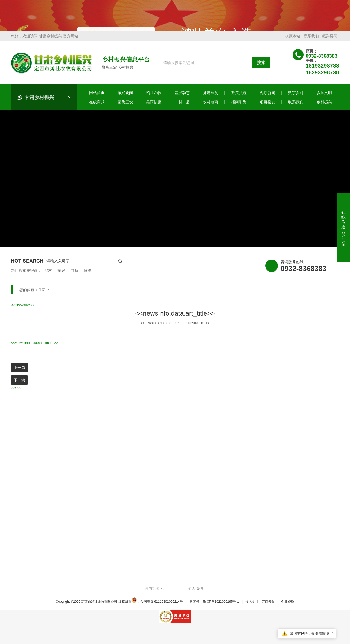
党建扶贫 (211, 96)
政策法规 (239, 96)
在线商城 (97, 106)
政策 (87, 274)
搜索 (261, 66)
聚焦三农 (125, 106)
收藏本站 (293, 40)
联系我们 (311, 40)
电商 (74, 274)
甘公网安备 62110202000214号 (157, 605)
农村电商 (211, 106)
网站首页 (97, 96)
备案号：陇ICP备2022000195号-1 (214, 605)
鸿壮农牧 (154, 96)
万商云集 (268, 605)
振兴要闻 (330, 40)
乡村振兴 (324, 106)
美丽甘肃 (154, 106)
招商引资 (239, 106)
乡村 (48, 274)
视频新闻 (267, 96)
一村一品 (182, 106)
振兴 (61, 274)
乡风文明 (324, 96)
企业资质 (288, 605)
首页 (42, 293)
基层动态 (182, 96)
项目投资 (267, 106)
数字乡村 (296, 96)
